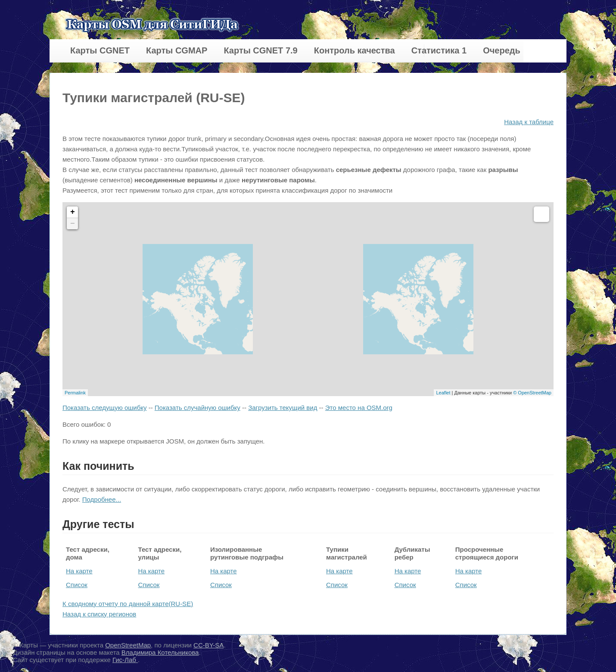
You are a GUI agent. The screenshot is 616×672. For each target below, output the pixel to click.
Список (77, 585)
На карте (79, 571)
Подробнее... (102, 499)
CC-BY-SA (208, 645)
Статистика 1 (439, 50)
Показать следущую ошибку (104, 408)
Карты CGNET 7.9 (260, 50)
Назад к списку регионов (99, 614)
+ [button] (73, 212)
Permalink (75, 393)
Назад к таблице (529, 122)
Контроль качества (355, 50)
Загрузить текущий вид (283, 408)
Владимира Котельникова (160, 652)
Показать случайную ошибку (198, 408)
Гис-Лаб (125, 660)
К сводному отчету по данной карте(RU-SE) (128, 604)
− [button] (73, 224)
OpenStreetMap (128, 645)
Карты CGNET (100, 50)
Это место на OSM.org (359, 408)
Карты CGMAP (177, 50)
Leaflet (443, 393)
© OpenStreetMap (532, 393)
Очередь (502, 50)
